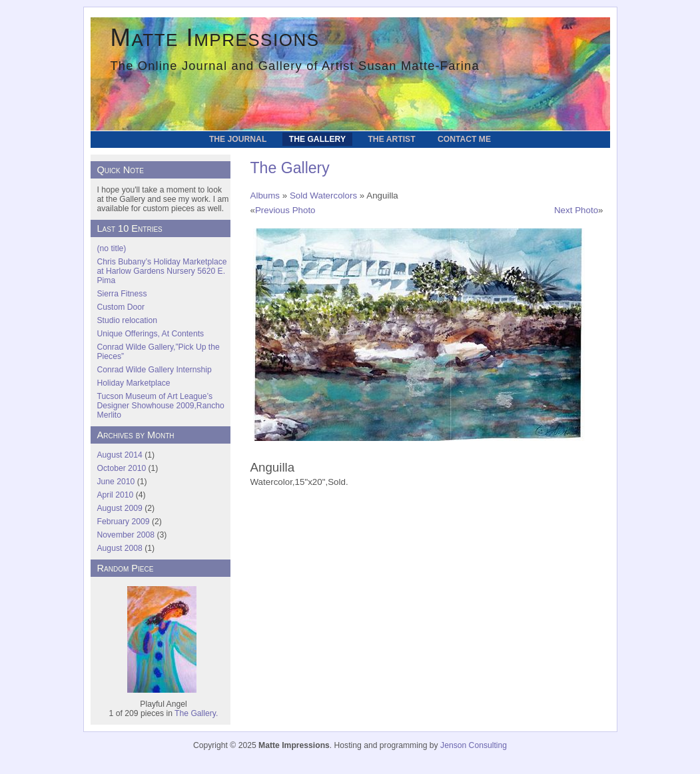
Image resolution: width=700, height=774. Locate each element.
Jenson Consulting (474, 745)
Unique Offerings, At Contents (151, 334)
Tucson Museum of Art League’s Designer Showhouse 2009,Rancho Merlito (161, 406)
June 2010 (116, 482)
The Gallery (317, 139)
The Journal (238, 139)
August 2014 (120, 455)
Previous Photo (285, 210)
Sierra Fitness (122, 294)
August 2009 (120, 508)
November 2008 (126, 535)
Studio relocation (128, 320)
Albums (265, 195)
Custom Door (121, 307)
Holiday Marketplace (134, 383)
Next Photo (576, 210)
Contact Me (464, 139)
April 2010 (116, 495)
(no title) (112, 248)
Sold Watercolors (323, 195)
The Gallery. (196, 713)
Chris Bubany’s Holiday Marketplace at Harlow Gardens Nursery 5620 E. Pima (162, 271)
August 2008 (120, 548)
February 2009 (124, 522)
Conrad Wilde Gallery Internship (155, 370)
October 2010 (122, 468)
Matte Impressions (215, 38)
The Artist (391, 139)
